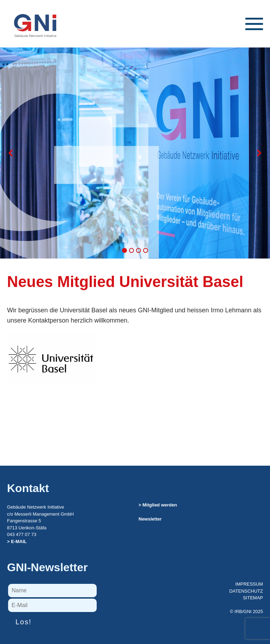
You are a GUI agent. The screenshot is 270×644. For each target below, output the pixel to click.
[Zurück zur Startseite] (32, 18)
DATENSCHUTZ (246, 591)
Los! (24, 622)
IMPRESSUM (249, 584)
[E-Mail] (52, 605)
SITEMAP (253, 598)
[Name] (52, 591)
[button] (254, 31)
